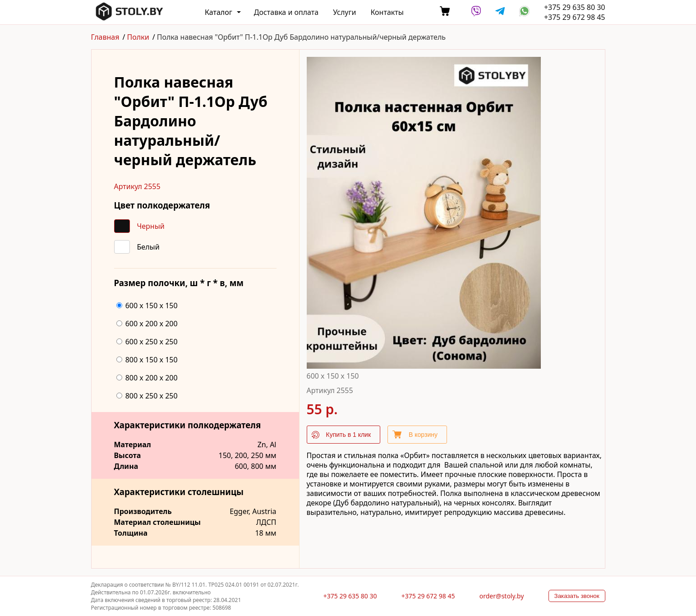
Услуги (344, 12)
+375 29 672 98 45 (575, 17)
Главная (105, 37)
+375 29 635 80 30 (575, 7)
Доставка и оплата (286, 12)
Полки (138, 37)
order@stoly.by (502, 596)
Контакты (387, 12)
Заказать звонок (577, 596)
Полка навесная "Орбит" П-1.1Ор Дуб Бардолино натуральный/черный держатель (301, 37)
